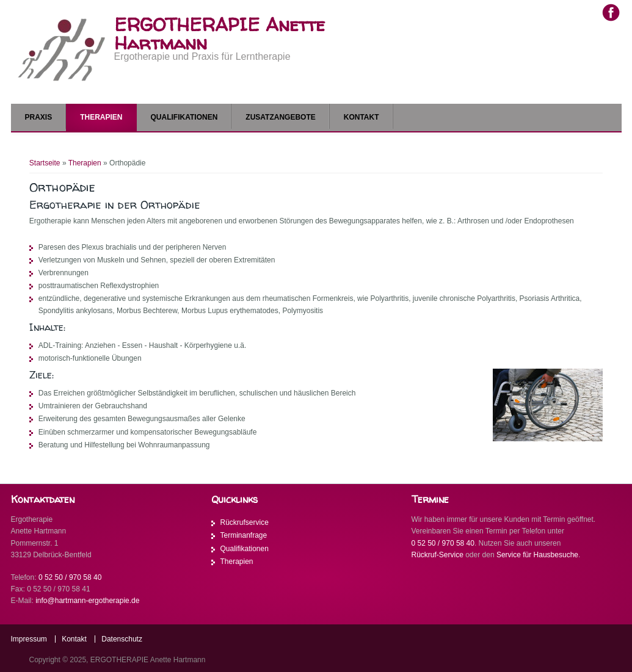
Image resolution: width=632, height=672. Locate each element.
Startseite (45, 163)
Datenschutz (122, 639)
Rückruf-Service (438, 555)
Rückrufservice (245, 522)
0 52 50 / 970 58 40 (70, 577)
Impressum (29, 639)
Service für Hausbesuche (537, 555)
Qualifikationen (184, 117)
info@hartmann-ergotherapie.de (87, 601)
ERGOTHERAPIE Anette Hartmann (220, 34)
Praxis (39, 117)
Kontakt (361, 117)
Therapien (101, 117)
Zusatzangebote (280, 117)
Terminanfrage (244, 535)
